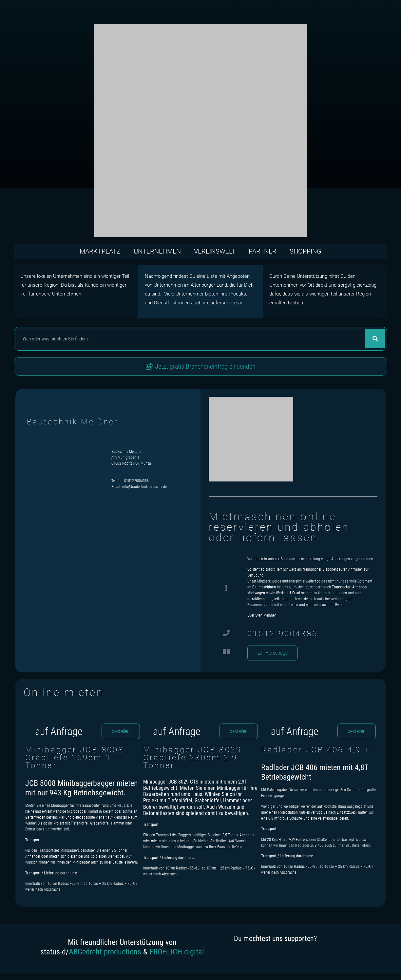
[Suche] (375, 339)
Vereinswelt (215, 251)
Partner (263, 251)
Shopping (306, 251)
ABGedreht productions (105, 952)
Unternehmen (157, 251)
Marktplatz (100, 251)
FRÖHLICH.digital (177, 952)
